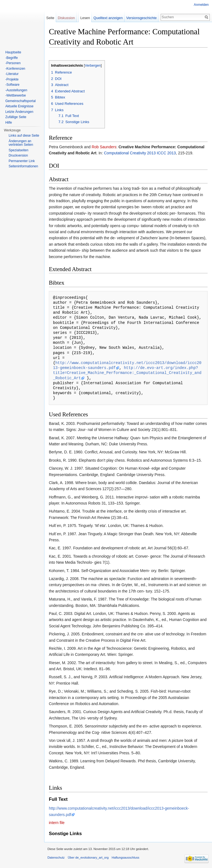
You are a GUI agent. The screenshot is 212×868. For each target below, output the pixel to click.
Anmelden (201, 5)
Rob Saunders (104, 147)
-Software (12, 85)
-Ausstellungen (16, 90)
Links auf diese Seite (24, 136)
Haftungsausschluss (126, 857)
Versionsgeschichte (141, 18)
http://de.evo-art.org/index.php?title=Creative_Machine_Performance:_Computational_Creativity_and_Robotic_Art (127, 373)
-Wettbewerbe (15, 95)
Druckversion (18, 155)
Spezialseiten (18, 150)
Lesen (85, 18)
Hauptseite (13, 52)
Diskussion (66, 18)
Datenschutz (56, 857)
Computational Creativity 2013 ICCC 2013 (140, 153)
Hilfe (9, 123)
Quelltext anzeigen (108, 18)
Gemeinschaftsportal (20, 101)
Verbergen (93, 66)
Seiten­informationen (23, 166)
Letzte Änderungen (19, 112)
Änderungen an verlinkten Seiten (21, 143)
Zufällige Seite (16, 117)
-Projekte (12, 79)
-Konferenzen (15, 69)
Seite (50, 18)
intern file (57, 823)
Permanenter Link (22, 161)
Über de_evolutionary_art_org (88, 857)
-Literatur (12, 74)
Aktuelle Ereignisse (19, 106)
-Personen (13, 63)
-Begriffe (11, 58)
